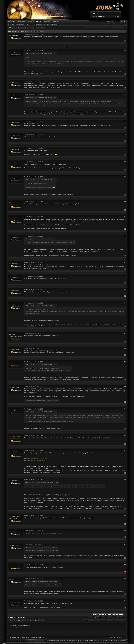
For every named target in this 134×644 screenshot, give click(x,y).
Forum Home (34, 637)
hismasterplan (16, 363)
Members (47, 21)
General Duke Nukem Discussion (21, 24)
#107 (125, 333)
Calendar (56, 21)
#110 (125, 386)
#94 (125, 95)
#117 (125, 544)
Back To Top (41, 637)
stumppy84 (15, 35)
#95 (125, 121)
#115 (125, 515)
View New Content (119, 24)
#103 (125, 262)
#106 (125, 303)
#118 (125, 565)
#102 (125, 236)
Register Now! (102, 16)
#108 (125, 348)
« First (18, 28)
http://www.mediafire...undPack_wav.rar (35, 459)
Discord (31, 21)
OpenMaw (14, 163)
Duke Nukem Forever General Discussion (46, 24)
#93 (125, 81)
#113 (125, 451)
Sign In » (95, 13)
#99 (125, 177)
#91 (125, 34)
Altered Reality (16, 566)
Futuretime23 (15, 82)
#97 (125, 148)
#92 (125, 51)
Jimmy (13, 203)
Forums (39, 21)
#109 (125, 362)
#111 (125, 409)
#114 (125, 479)
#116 (125, 531)
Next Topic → (123, 617)
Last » (43, 28)
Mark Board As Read (14, 637)
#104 (125, 276)
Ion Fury (113, 641)
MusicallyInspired (16, 437)
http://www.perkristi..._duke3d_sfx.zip (35, 461)
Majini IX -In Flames (37, 533)
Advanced (121, 21)
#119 (125, 578)
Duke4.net (12, 21)
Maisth (13, 579)
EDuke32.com (22, 21)
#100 (125, 202)
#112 (125, 435)
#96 (125, 135)
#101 (125, 217)
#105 (125, 289)
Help (117, 16)
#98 (125, 162)
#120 (125, 601)
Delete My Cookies (25, 637)
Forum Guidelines (107, 24)
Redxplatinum (15, 52)
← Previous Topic (93, 617)
